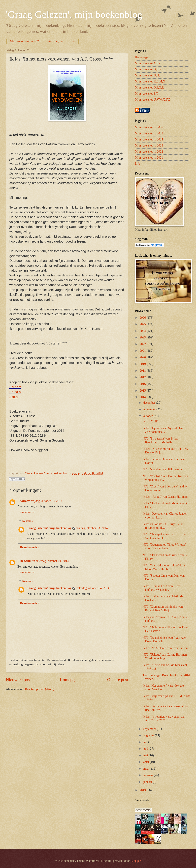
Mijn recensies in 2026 (149, 127)
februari (149, 775)
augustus (149, 735)
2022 (143, 344)
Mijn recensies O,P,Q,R (149, 88)
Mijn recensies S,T (146, 94)
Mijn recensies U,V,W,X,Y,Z (153, 100)
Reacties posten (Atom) (40, 689)
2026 (143, 318)
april (147, 762)
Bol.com (15, 387)
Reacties (27, 521)
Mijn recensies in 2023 (149, 146)
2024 (143, 331)
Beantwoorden (26, 512)
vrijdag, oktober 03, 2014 (47, 501)
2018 (143, 371)
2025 (143, 324)
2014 (143, 397)
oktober (149, 416)
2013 (143, 790)
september (150, 729)
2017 (143, 377)
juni (146, 749)
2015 (143, 391)
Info (72, 41)
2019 (143, 364)
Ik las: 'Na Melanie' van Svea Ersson (165, 648)
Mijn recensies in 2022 (149, 152)
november (150, 409)
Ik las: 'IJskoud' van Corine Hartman (165, 497)
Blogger (136, 861)
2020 (143, 357)
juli (146, 742)
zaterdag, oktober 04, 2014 (52, 561)
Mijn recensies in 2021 (149, 158)
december (150, 403)
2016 (143, 384)
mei (146, 755)
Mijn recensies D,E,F (148, 69)
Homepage (69, 680)
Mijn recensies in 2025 (25, 41)
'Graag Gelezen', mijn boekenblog (74, 14)
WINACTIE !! (152, 421)
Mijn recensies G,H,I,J (149, 75)
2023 (143, 337)
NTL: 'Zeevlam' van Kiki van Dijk (164, 469)
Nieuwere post (18, 680)
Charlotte (24, 501)
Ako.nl (14, 397)
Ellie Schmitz (26, 561)
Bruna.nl (15, 392)
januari (148, 782)
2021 (143, 351)
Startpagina (55, 41)
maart (147, 769)
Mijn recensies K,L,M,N (150, 81)
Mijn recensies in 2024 (149, 139)
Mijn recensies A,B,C (148, 63)
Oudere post (118, 680)
